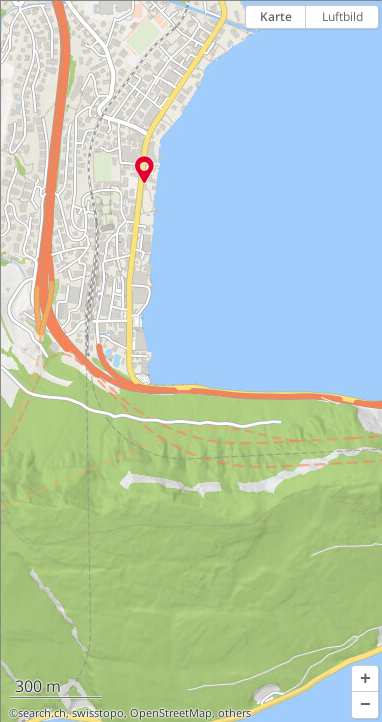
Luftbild (342, 16)
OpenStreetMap (171, 713)
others (234, 713)
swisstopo (98, 713)
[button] (365, 679)
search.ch (42, 713)
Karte (276, 16)
